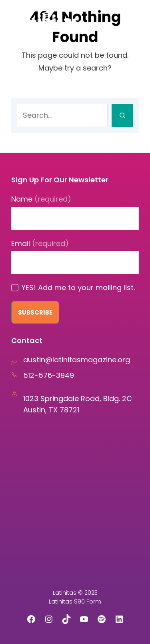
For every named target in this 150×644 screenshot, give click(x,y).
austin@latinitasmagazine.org (77, 360)
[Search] (122, 115)
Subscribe (35, 312)
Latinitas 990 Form (75, 602)
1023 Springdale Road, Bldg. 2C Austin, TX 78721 (78, 404)
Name (41, 199)
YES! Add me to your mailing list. (78, 288)
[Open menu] (130, 20)
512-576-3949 (49, 375)
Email (40, 243)
